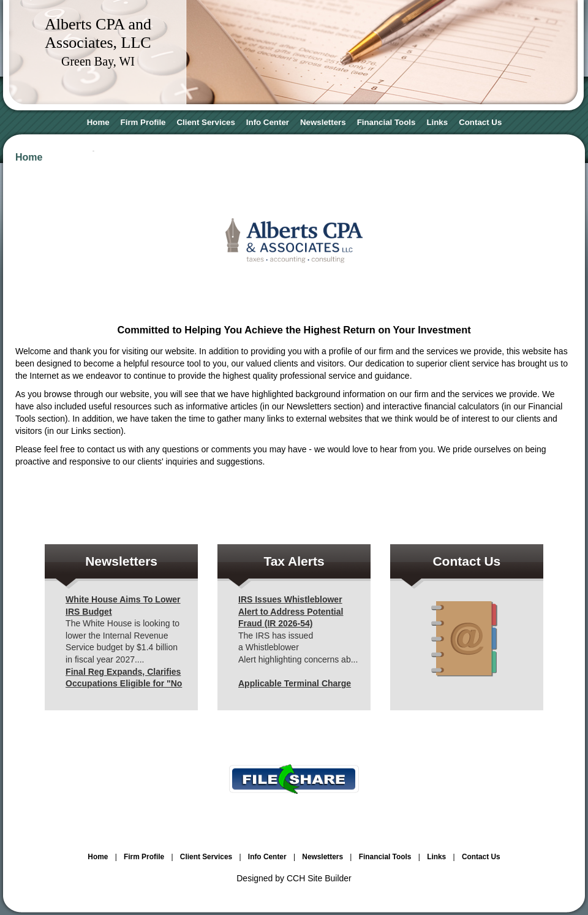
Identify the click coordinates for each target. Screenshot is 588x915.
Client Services (205, 122)
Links (437, 122)
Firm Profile (143, 122)
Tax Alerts (294, 561)
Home (98, 122)
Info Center (268, 122)
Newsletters (323, 122)
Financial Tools (386, 122)
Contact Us (480, 122)
